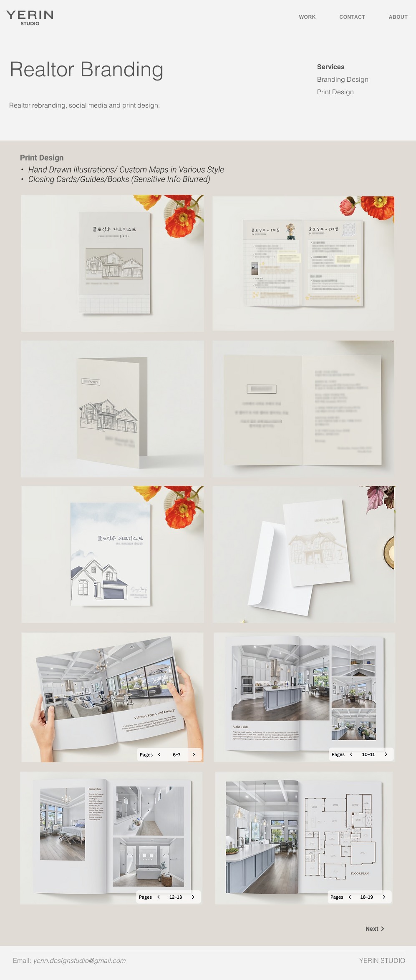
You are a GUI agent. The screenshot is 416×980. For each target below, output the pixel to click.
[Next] (376, 929)
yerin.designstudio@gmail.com (79, 960)
